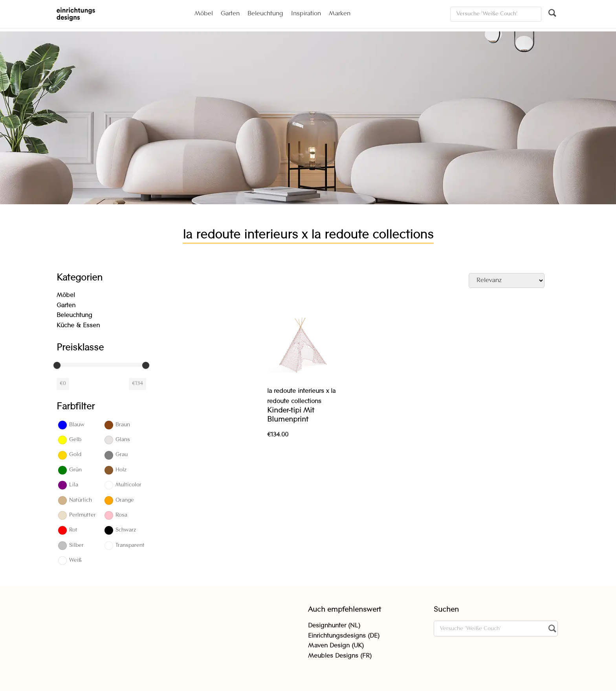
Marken (340, 14)
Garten (230, 14)
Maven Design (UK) (336, 646)
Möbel (204, 14)
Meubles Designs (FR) (340, 656)
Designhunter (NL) (334, 626)
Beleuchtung (265, 14)
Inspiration (306, 14)
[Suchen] (496, 14)
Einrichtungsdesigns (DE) (344, 636)
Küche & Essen (78, 326)
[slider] (57, 365)
